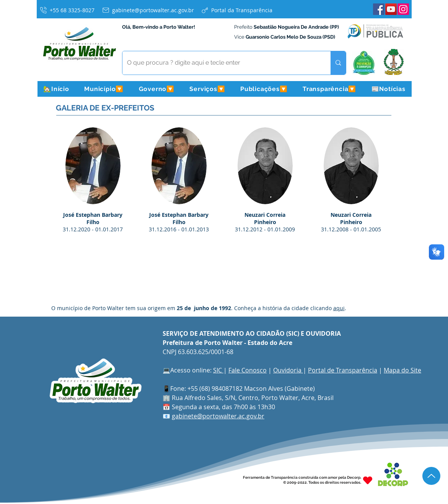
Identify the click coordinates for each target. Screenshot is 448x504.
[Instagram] (403, 9)
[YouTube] (391, 9)
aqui (339, 308)
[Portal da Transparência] (237, 10)
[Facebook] (379, 9)
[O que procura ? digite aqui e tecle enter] (221, 63)
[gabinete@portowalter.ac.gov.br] (148, 10)
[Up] (431, 476)
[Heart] (368, 480)
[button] (104, 89)
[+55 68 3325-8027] (67, 10)
